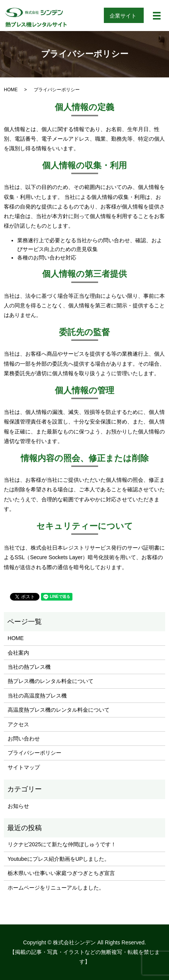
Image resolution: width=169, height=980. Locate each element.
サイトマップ (24, 767)
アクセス (18, 724)
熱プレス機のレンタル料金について (51, 681)
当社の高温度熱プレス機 (37, 696)
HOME (11, 90)
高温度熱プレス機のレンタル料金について (59, 710)
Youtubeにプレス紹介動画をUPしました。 (59, 859)
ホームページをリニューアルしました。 (56, 888)
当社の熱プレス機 (29, 667)
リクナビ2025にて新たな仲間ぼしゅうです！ (62, 844)
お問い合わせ (24, 739)
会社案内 (18, 653)
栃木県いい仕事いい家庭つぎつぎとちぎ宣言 (61, 873)
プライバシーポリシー (34, 753)
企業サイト (123, 16)
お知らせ (18, 806)
